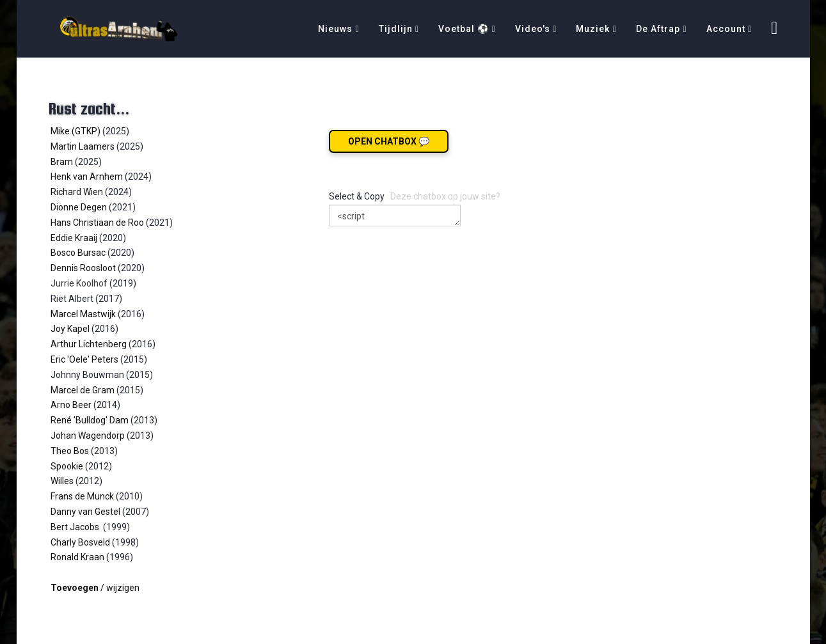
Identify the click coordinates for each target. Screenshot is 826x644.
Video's (533, 29)
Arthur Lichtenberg (89, 344)
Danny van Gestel (86, 512)
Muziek (593, 29)
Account (726, 29)
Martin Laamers (83, 146)
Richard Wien (77, 192)
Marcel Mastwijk (83, 314)
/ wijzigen (95, 588)
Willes (62, 481)
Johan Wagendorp (88, 436)
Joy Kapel (70, 329)
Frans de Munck (82, 496)
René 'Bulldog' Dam (90, 420)
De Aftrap (658, 29)
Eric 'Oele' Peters (84, 359)
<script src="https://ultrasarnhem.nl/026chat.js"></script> (395, 216)
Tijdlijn (396, 29)
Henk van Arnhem (87, 177)
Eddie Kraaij (74, 238)
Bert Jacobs (76, 527)
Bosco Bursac (78, 253)
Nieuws (335, 29)
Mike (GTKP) (75, 131)
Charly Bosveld (80, 542)
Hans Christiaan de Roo (97, 223)
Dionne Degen (79, 207)
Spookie (67, 466)
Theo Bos (70, 451)
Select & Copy (357, 196)
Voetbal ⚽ (464, 29)
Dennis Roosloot (83, 268)
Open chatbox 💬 (389, 141)
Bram (62, 162)
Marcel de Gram (83, 390)
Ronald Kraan (77, 557)
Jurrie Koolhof (79, 283)
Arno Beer (71, 405)
